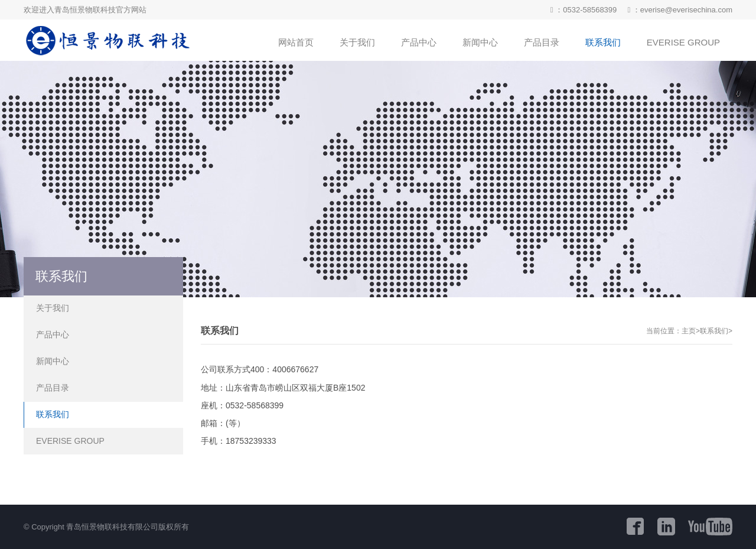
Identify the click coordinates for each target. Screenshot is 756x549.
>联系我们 (712, 331)
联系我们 (53, 414)
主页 (689, 331)
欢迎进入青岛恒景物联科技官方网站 (85, 10)
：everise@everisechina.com (680, 10)
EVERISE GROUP (70, 441)
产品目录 (53, 388)
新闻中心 (53, 361)
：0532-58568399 (584, 10)
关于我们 (53, 308)
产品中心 (53, 334)
